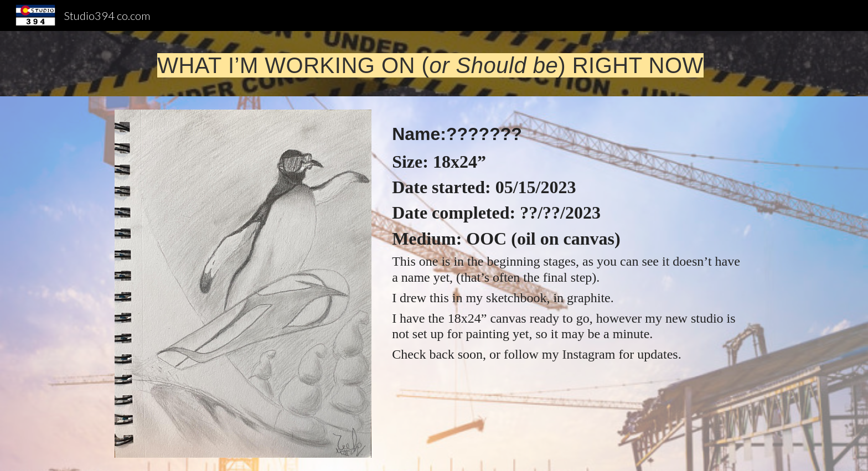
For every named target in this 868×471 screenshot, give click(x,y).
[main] (434, 64)
